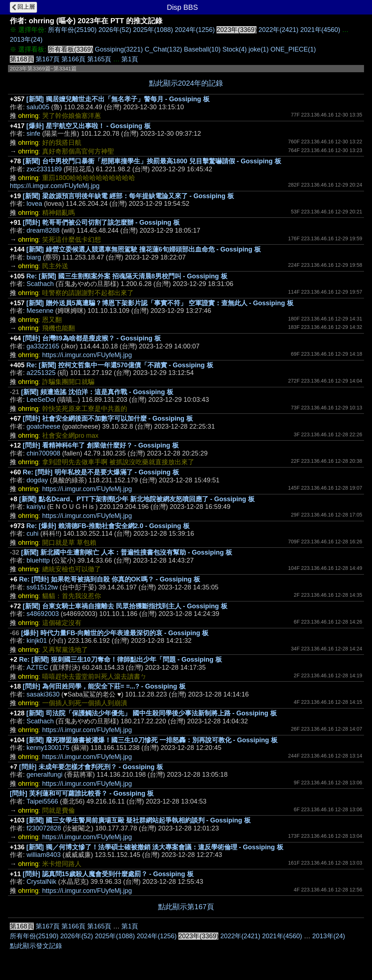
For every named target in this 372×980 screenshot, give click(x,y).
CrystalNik (41, 882)
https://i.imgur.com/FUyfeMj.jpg (55, 186)
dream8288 (43, 230)
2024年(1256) (195, 30)
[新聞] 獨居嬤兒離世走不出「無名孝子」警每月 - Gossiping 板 (118, 99)
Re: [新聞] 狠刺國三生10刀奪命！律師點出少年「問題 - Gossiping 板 (121, 660)
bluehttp (38, 560)
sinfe (33, 134)
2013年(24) (26, 40)
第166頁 (73, 59)
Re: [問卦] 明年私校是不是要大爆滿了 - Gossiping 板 (101, 472)
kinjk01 (37, 641)
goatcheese (43, 426)
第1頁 (130, 59)
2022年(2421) (278, 30)
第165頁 (99, 59)
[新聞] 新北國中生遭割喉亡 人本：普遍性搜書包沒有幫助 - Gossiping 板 (127, 552)
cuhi (33, 534)
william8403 (44, 855)
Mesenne (40, 311)
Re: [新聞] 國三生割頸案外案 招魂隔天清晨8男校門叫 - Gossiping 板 (127, 276)
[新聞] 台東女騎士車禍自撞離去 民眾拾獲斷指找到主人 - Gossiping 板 (125, 606)
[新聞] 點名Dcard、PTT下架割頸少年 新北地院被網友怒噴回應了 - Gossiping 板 (137, 499)
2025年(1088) (153, 30)
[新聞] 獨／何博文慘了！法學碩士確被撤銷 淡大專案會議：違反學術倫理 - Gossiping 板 (155, 847)
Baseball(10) (202, 49)
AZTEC (37, 667)
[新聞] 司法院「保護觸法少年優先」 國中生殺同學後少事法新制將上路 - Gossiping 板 (152, 713)
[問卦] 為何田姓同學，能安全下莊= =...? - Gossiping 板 (104, 686)
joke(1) (258, 49)
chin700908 (43, 453)
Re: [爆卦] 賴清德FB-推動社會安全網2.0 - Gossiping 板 (108, 526)
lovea (34, 204)
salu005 (38, 107)
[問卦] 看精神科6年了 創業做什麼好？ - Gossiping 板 (101, 445)
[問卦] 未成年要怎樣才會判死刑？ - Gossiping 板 (91, 767)
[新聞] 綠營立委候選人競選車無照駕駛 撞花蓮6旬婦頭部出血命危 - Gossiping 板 (144, 249)
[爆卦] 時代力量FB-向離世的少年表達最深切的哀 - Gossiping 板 (115, 633)
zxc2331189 (44, 169)
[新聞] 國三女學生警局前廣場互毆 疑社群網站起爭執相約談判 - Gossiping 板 (139, 820)
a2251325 (41, 373)
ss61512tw (42, 587)
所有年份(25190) (72, 30)
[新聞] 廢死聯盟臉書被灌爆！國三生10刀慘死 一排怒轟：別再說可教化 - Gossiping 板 (152, 740)
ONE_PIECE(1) (293, 49)
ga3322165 (43, 346)
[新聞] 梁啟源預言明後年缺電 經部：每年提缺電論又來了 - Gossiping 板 (128, 196)
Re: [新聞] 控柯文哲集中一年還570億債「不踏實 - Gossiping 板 (120, 365)
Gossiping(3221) (119, 49)
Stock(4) (234, 49)
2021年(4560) (320, 30)
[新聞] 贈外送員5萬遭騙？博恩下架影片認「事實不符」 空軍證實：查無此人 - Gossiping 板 (160, 303)
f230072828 (44, 828)
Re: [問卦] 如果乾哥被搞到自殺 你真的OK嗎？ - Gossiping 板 (110, 579)
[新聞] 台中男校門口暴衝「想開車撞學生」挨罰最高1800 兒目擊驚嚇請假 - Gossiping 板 (152, 161)
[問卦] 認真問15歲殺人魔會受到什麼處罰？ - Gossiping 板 (108, 874)
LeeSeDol (41, 400)
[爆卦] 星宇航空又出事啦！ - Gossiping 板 (89, 126)
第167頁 (48, 59)
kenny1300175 (48, 748)
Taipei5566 (42, 801)
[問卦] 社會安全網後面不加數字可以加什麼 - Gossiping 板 (108, 418)
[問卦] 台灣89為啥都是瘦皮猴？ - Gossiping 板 (92, 338)
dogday (37, 480)
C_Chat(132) (163, 49)
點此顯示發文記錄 (36, 946)
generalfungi (45, 775)
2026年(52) (115, 30)
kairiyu (36, 507)
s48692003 (43, 614)
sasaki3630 (43, 694)
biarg (34, 257)
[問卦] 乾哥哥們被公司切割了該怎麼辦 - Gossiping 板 (101, 222)
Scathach (40, 284)
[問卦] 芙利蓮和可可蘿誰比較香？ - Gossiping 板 (82, 793)
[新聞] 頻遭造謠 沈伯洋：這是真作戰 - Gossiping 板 (97, 392)
